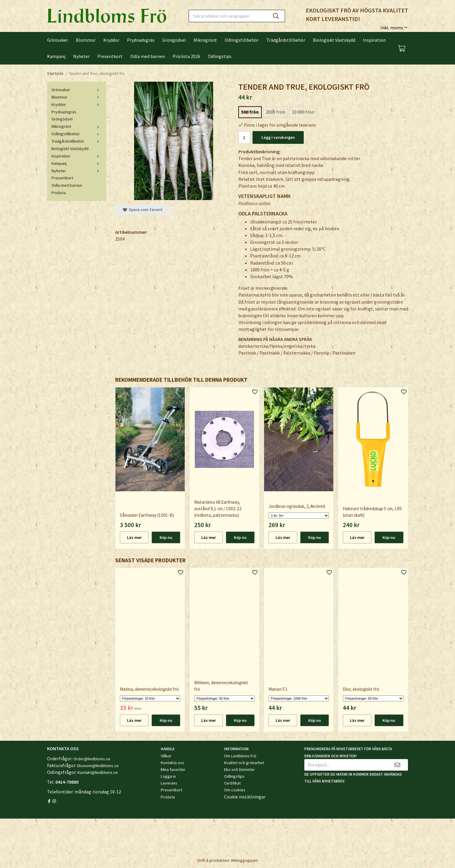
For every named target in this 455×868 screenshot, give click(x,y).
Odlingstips (220, 56)
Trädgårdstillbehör (286, 40)
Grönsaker (58, 40)
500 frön (250, 112)
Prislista (59, 193)
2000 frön (275, 112)
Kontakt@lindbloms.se (98, 772)
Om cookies (235, 790)
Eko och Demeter (239, 769)
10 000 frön (303, 112)
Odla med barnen (148, 56)
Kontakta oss (172, 763)
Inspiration (374, 40)
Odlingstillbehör (242, 40)
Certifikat (232, 783)
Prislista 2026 (186, 56)
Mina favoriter (173, 769)
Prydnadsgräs (141, 40)
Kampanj (56, 56)
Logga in (168, 776)
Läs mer (134, 537)
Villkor (166, 756)
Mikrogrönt (205, 40)
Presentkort (110, 56)
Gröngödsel (174, 40)
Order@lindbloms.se (92, 759)
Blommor (86, 40)
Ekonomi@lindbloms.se (98, 766)
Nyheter (81, 56)
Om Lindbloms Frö (240, 756)
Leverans (169, 783)
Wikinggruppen (244, 860)
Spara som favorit (143, 210)
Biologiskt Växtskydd (334, 40)
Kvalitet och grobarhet (244, 763)
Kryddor (111, 40)
